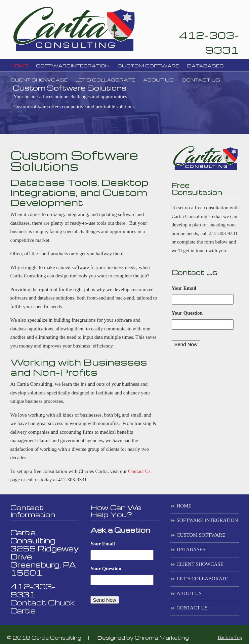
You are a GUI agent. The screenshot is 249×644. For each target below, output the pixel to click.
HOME (184, 506)
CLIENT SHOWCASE (200, 564)
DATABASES (191, 549)
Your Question (187, 313)
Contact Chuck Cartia (43, 606)
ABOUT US (189, 593)
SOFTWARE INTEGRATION (207, 520)
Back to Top (230, 637)
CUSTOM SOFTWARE (201, 535)
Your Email (184, 288)
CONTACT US (192, 608)
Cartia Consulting (74, 29)
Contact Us (139, 471)
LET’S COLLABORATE (202, 579)
